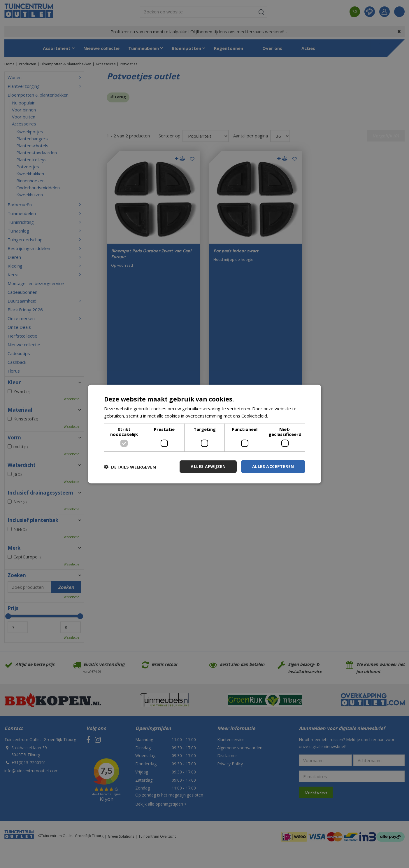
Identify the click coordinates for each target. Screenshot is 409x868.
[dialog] (205, 434)
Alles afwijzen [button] (208, 466)
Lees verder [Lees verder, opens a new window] (281, 415)
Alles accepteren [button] (273, 466)
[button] (130, 467)
